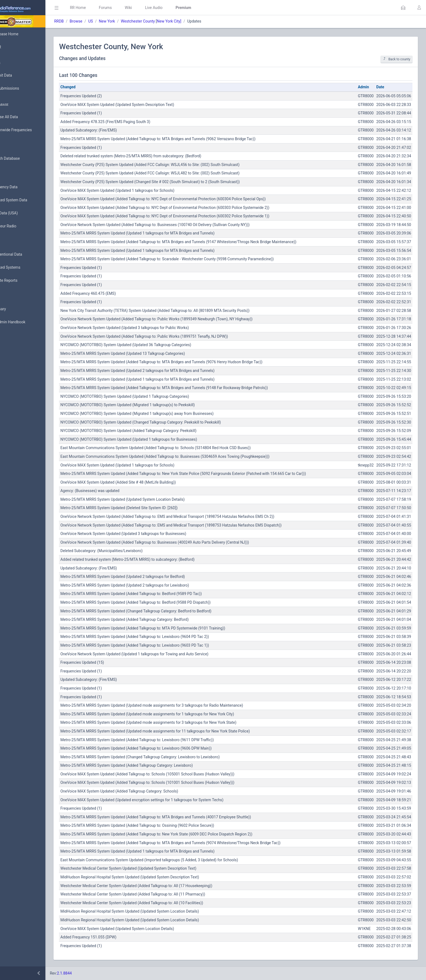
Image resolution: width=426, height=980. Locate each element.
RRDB (83, 21)
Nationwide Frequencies (28, 130)
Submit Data (18, 76)
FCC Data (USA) (21, 213)
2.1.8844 (88, 973)
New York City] (193, 21)
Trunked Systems (22, 268)
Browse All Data (21, 117)
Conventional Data (23, 255)
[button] (403, 8)
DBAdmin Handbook (25, 322)
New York (131, 21)
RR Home (102, 8)
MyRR (12, 47)
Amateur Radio (20, 226)
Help (12, 348)
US (115, 21)
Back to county (397, 59)
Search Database (22, 159)
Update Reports (21, 281)
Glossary (15, 309)
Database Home (21, 34)
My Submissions (22, 89)
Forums (129, 8)
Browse (100, 21)
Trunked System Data (26, 200)
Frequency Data (21, 187)
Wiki (152, 8)
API (11, 335)
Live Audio (178, 8)
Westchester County (162, 21)
